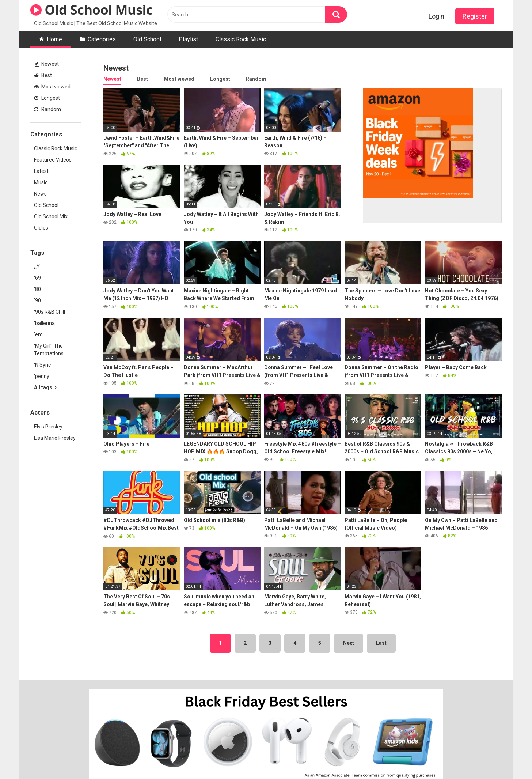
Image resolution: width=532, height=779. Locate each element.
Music (41, 182)
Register (475, 16)
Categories (102, 39)
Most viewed (52, 87)
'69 (37, 278)
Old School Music (92, 10)
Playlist (188, 39)
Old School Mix (51, 216)
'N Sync (42, 365)
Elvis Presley (48, 427)
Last (381, 643)
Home (54, 39)
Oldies (41, 228)
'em (38, 334)
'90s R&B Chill (50, 312)
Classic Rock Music (241, 39)
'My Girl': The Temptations (49, 350)
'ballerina (44, 323)
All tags (45, 387)
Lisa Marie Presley (55, 438)
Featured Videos (53, 160)
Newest (47, 64)
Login (436, 16)
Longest (47, 98)
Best (43, 75)
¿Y (37, 266)
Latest (41, 171)
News (40, 194)
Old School (147, 39)
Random (47, 109)
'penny (42, 376)
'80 (37, 289)
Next (349, 643)
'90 (37, 300)
